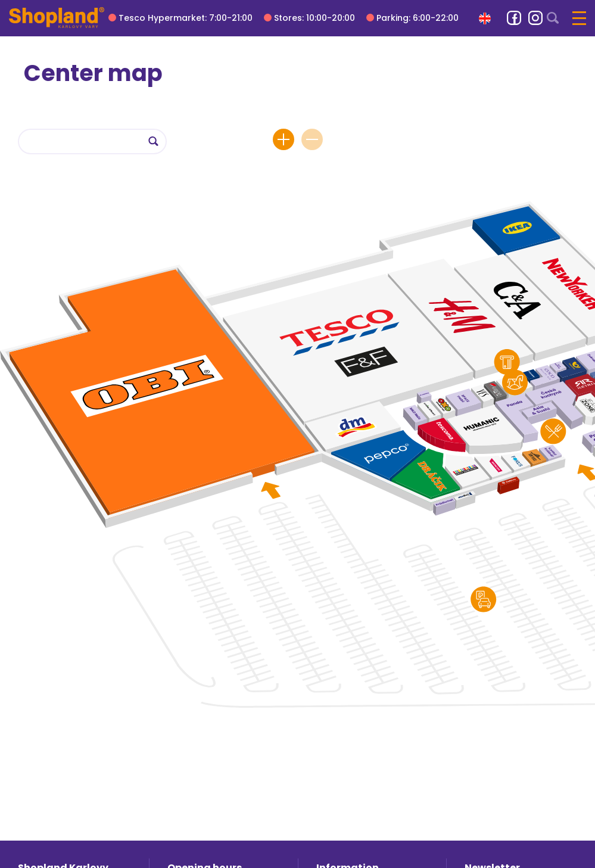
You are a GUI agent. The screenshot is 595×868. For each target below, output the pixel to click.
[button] (485, 18)
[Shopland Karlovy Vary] (57, 18)
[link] (514, 18)
